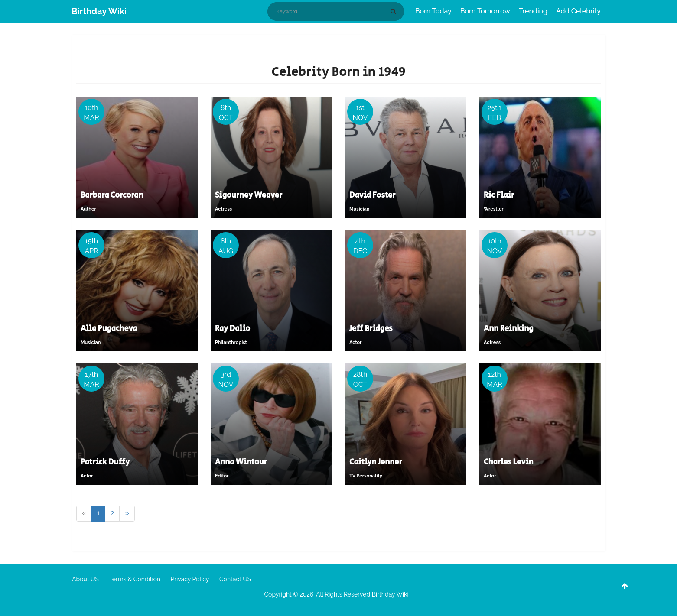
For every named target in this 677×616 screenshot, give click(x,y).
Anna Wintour (241, 462)
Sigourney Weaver (249, 195)
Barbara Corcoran (112, 195)
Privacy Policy (190, 579)
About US (85, 579)
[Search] (395, 11)
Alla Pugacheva (109, 329)
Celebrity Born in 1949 (338, 72)
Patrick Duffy (105, 462)
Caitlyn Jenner (376, 462)
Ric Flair (499, 195)
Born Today (433, 11)
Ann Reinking (509, 329)
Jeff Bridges (371, 329)
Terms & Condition (135, 579)
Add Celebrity (578, 11)
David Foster (372, 195)
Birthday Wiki (99, 11)
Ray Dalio (233, 329)
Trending (533, 11)
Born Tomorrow (485, 11)
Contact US (235, 579)
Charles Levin (509, 462)
